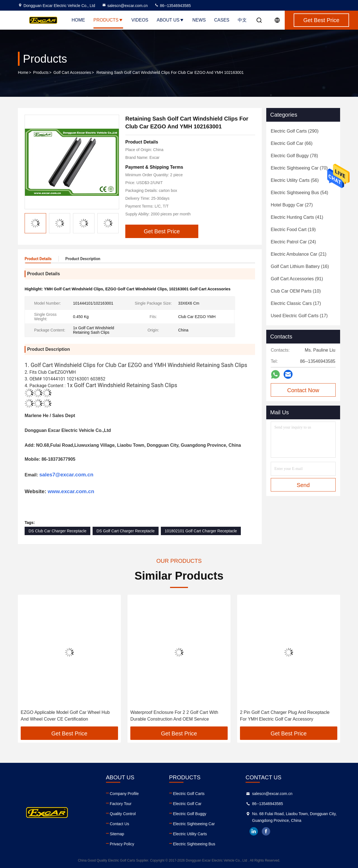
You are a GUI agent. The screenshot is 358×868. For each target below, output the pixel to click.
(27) (292, 205)
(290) (295, 131)
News (199, 20)
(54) (299, 193)
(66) (292, 143)
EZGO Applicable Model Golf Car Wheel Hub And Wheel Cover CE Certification (65, 716)
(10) (296, 291)
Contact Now (303, 390)
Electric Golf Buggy (190, 814)
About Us (170, 20)
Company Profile (124, 794)
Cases (222, 20)
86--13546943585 (173, 6)
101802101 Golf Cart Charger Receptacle (201, 531)
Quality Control (123, 814)
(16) (300, 266)
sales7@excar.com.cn (66, 475)
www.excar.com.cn (71, 491)
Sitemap (117, 834)
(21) (299, 254)
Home (78, 20)
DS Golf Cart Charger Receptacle (126, 531)
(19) (293, 230)
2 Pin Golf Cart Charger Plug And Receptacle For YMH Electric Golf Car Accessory (285, 716)
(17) (296, 303)
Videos (140, 20)
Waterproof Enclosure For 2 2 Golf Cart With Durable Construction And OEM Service (174, 716)
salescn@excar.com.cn (125, 6)
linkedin (254, 831)
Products (108, 20)
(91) (297, 279)
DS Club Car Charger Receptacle (57, 531)
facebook (266, 831)
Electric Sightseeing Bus (194, 844)
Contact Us (120, 824)
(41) (297, 217)
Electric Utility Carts (190, 834)
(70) (299, 168)
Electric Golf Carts (189, 794)
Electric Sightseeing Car (194, 824)
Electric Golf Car (187, 804)
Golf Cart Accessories (72, 72)
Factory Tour (121, 804)
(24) (293, 242)
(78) (294, 156)
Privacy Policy (122, 844)
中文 (242, 20)
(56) (295, 180)
